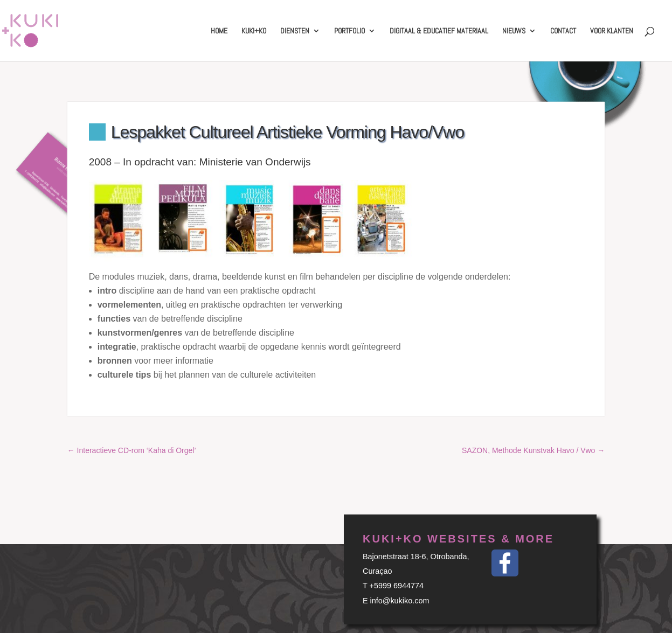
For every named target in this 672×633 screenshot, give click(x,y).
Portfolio (349, 31)
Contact (563, 31)
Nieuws (514, 31)
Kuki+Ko (254, 31)
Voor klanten (612, 31)
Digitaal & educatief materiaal (439, 31)
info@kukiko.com (400, 601)
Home (219, 31)
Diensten (295, 31)
